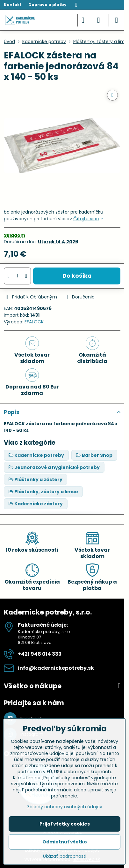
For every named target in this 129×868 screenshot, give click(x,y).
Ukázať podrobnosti (65, 856)
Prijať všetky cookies (65, 824)
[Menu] (117, 20)
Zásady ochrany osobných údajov (65, 807)
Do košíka (77, 276)
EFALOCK (34, 322)
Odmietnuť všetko (65, 842)
